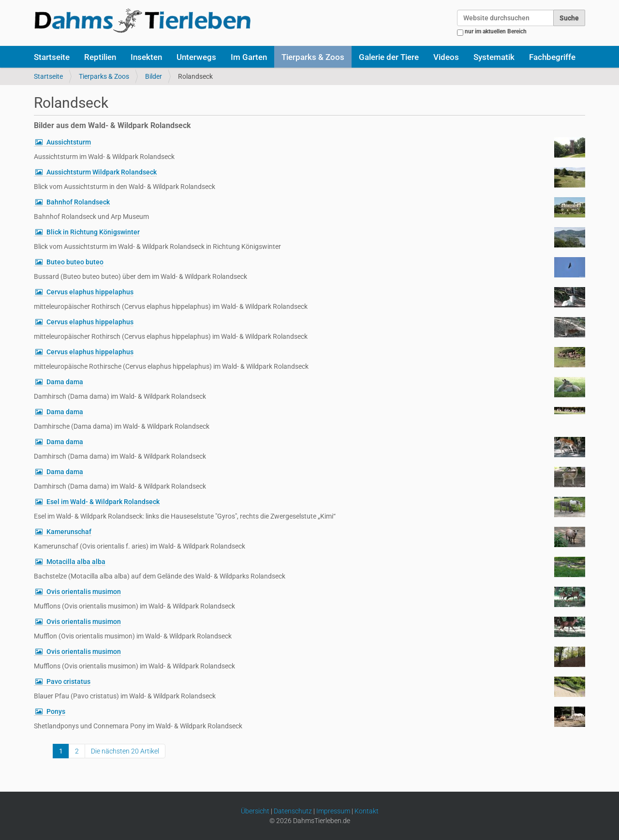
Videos (446, 57)
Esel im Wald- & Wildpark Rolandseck (103, 502)
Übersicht (255, 811)
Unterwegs (196, 57)
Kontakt (367, 811)
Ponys (56, 711)
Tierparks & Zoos (313, 57)
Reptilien (100, 57)
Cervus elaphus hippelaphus (90, 292)
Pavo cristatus (68, 681)
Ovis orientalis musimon (84, 592)
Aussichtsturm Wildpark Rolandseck (102, 172)
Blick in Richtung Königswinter (93, 232)
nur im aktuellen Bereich (496, 31)
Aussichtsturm (69, 142)
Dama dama (65, 382)
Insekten (146, 57)
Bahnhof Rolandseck (78, 202)
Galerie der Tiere (389, 57)
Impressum (333, 811)
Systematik (494, 57)
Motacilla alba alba (76, 562)
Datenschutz (293, 811)
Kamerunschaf (69, 532)
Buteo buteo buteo (75, 262)
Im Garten (249, 57)
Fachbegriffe (552, 57)
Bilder (154, 76)
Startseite (52, 57)
